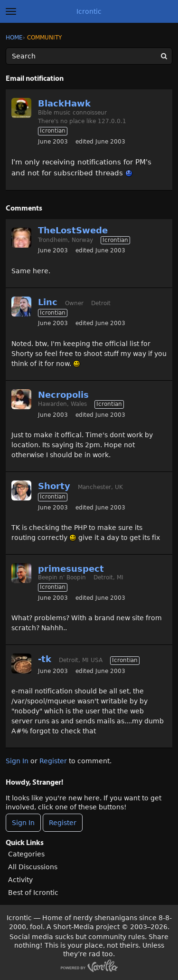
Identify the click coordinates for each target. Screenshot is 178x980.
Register (53, 761)
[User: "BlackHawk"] (21, 108)
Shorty (54, 486)
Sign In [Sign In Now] (23, 823)
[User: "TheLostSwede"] (21, 238)
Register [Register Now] (63, 823)
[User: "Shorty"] (21, 490)
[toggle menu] (11, 11)
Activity (20, 880)
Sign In (17, 761)
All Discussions (33, 867)
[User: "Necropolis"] (21, 399)
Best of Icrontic (33, 893)
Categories (26, 854)
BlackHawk (64, 103)
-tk (45, 659)
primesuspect (71, 569)
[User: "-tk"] (21, 663)
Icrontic (89, 11)
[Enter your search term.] (89, 56)
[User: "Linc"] (21, 307)
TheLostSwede (73, 230)
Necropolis (63, 395)
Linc (48, 302)
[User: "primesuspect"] (21, 573)
